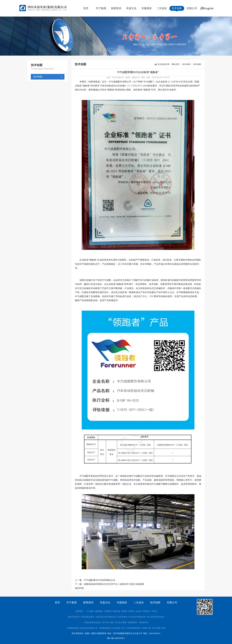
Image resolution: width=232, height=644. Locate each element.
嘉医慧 (124, 611)
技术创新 (177, 8)
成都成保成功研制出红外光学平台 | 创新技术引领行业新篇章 (114, 584)
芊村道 (154, 611)
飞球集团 (108, 611)
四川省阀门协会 (159, 628)
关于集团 (101, 8)
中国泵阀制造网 (133, 628)
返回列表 (79, 588)
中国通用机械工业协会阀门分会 (112, 628)
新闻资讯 (116, 8)
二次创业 (162, 8)
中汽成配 (90, 611)
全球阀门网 (146, 628)
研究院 (131, 611)
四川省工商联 (108, 622)
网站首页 (176, 64)
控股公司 (192, 8)
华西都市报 (143, 622)
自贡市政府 (122, 617)
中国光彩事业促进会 (92, 622)
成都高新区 (133, 622)
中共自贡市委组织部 (137, 617)
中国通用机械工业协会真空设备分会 (82, 628)
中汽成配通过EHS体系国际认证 (100, 580)
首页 (86, 8)
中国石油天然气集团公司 (106, 617)
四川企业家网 (121, 622)
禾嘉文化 (131, 8)
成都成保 (99, 611)
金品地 (138, 611)
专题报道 (146, 8)
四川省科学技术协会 (156, 617)
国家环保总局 (74, 617)
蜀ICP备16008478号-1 (116, 638)
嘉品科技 (116, 611)
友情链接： (80, 611)
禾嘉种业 (146, 611)
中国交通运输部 (87, 617)
